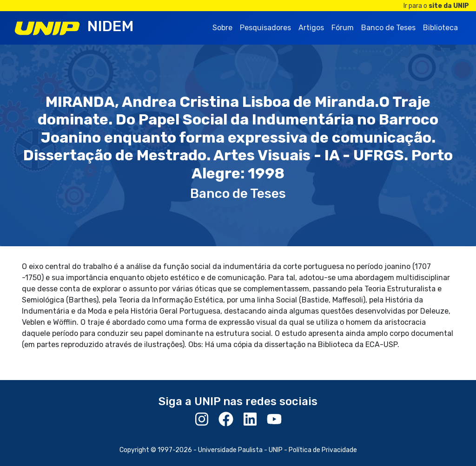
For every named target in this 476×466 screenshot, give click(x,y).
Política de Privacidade (323, 450)
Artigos (311, 28)
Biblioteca (440, 28)
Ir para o (436, 6)
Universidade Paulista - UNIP (240, 450)
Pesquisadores (265, 28)
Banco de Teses (388, 28)
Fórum (343, 28)
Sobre (222, 28)
